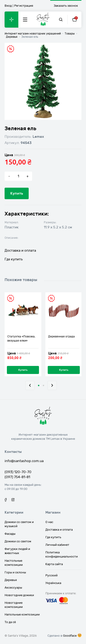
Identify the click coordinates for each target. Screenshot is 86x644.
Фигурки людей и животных (17, 551)
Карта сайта (54, 564)
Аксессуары (13, 588)
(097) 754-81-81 (17, 477)
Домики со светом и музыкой (19, 524)
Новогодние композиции (14, 605)
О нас (49, 522)
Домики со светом (18, 541)
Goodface (70, 636)
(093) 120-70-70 (18, 472)
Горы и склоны (15, 572)
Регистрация (24, 6)
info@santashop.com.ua (24, 461)
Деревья (11, 580)
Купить (17, 193)
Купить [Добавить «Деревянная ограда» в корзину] (64, 370)
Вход (8, 6)
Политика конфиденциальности (62, 555)
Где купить (14, 259)
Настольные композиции (14, 563)
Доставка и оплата (20, 250)
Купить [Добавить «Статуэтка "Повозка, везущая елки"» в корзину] (23, 370)
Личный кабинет (57, 545)
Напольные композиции (22, 615)
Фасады (10, 534)
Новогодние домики (19, 595)
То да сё (10, 622)
